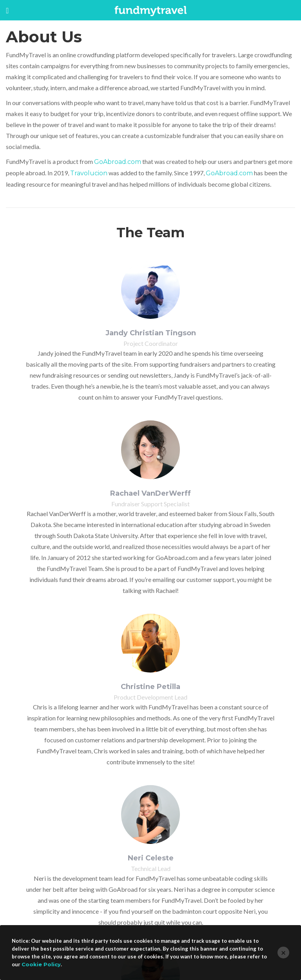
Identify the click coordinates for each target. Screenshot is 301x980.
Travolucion (89, 173)
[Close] (283, 953)
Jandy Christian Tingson (151, 333)
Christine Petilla (150, 687)
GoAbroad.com (118, 162)
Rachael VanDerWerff (150, 493)
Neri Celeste (151, 858)
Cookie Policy (41, 964)
